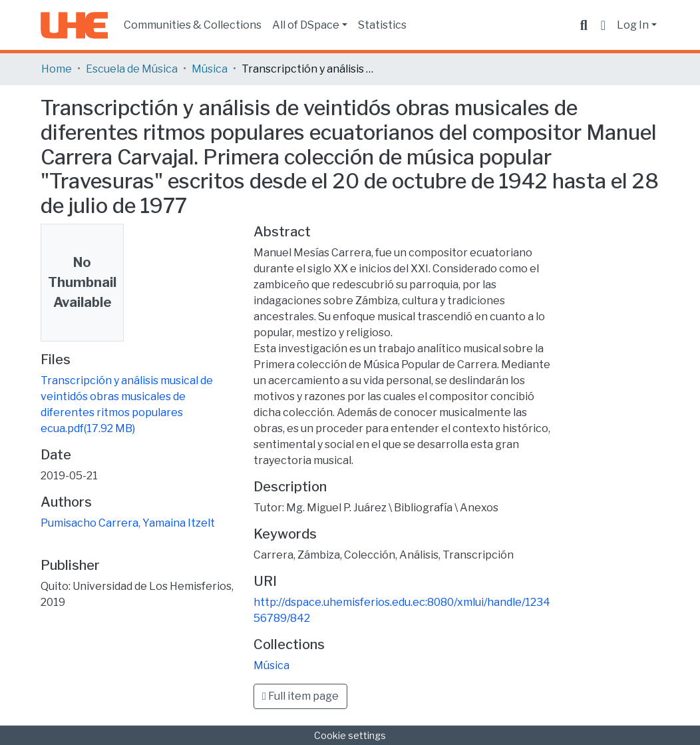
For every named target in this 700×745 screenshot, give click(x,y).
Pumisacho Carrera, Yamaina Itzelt (128, 523)
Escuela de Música (132, 69)
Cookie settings (350, 735)
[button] (603, 25)
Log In (633, 25)
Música (210, 69)
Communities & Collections (193, 25)
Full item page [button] (300, 696)
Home (57, 69)
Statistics (382, 25)
